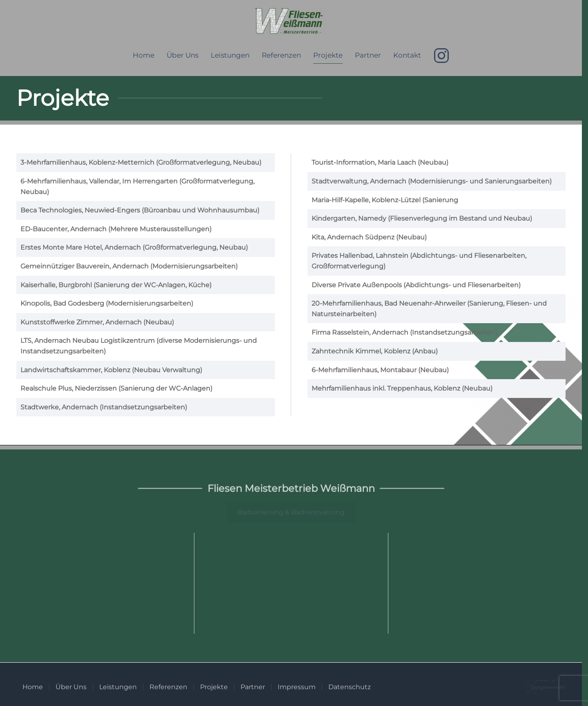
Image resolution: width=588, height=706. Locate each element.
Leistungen (230, 55)
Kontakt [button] (407, 55)
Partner (368, 55)
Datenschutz (350, 690)
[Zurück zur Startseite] (291, 22)
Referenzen (281, 55)
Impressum (297, 690)
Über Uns (183, 55)
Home (144, 55)
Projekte (328, 55)
